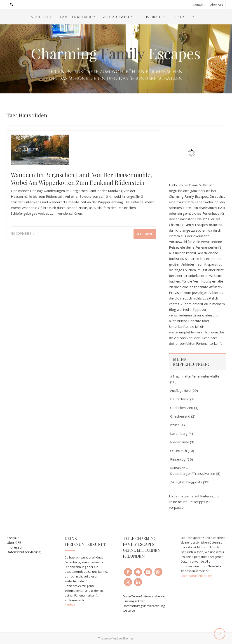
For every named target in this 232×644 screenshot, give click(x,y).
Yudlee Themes (123, 638)
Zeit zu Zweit (116, 17)
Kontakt (199, 5)
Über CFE (217, 5)
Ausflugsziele (180, 390)
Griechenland (180, 416)
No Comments (21, 234)
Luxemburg (179, 433)
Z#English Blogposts (186, 482)
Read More (145, 234)
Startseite (42, 17)
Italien (175, 425)
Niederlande (180, 442)
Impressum (15, 547)
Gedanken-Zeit (182, 408)
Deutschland (180, 399)
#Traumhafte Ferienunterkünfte (195, 376)
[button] (128, 572)
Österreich (178, 451)
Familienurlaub (76, 17)
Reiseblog (152, 17)
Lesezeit (182, 17)
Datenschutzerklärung (24, 552)
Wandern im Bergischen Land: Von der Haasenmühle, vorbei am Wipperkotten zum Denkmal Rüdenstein (81, 179)
